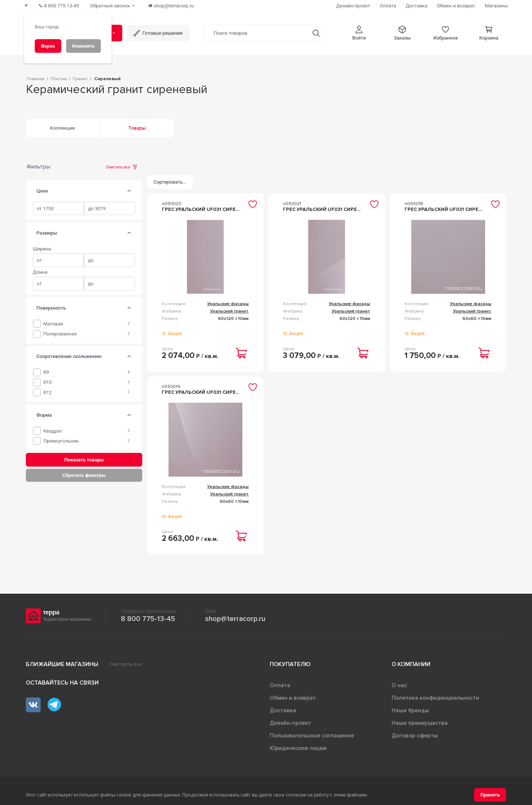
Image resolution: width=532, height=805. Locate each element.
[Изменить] (83, 46)
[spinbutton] (59, 209)
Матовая (53, 324)
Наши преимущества (420, 723)
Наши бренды (410, 710)
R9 (46, 372)
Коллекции (63, 128)
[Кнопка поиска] (316, 33)
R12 (47, 393)
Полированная (60, 334)
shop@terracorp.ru (235, 619)
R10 (47, 382)
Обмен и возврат (293, 698)
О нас (399, 685)
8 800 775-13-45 (148, 619)
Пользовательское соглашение (312, 736)
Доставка (283, 710)
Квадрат (53, 431)
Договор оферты (415, 736)
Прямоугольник (61, 441)
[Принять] (490, 795)
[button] (359, 33)
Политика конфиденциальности (435, 698)
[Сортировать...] (170, 182)
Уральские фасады (228, 304)
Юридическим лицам (298, 748)
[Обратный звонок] (114, 6)
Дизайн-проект (290, 723)
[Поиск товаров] (255, 33)
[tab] (129, 191)
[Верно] (48, 46)
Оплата (280, 685)
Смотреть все (126, 664)
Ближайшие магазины (62, 664)
